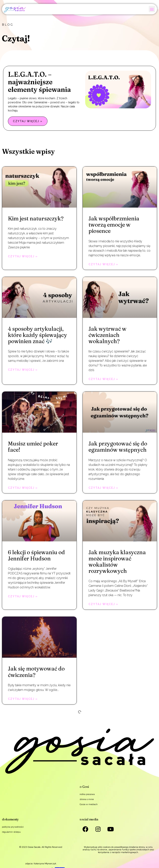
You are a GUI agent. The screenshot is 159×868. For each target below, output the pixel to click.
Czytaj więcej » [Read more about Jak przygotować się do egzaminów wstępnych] (103, 488)
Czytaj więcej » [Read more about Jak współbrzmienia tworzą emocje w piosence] (103, 264)
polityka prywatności (13, 827)
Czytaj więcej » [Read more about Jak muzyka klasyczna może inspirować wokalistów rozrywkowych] (103, 604)
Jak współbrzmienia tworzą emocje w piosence (114, 225)
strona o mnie (87, 799)
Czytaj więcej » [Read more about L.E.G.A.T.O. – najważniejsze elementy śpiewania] (28, 121)
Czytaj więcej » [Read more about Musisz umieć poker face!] (23, 488)
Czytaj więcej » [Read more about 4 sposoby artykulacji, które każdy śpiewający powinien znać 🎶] (23, 370)
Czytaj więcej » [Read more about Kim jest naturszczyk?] (23, 256)
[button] (152, 9)
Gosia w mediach (89, 804)
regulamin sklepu (11, 832)
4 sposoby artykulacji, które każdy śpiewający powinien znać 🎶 (37, 335)
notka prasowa (87, 794)
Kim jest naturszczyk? (36, 218)
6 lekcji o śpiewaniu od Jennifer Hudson (36, 555)
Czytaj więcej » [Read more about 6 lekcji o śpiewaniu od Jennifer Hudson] (23, 596)
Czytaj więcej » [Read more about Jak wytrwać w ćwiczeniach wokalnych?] (103, 379)
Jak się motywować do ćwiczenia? (36, 672)
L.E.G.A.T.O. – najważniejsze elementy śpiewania (39, 82)
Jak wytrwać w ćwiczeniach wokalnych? (107, 335)
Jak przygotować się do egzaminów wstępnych (118, 447)
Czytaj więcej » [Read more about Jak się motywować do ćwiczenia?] (23, 699)
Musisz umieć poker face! (33, 447)
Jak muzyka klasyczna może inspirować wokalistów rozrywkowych (117, 562)
